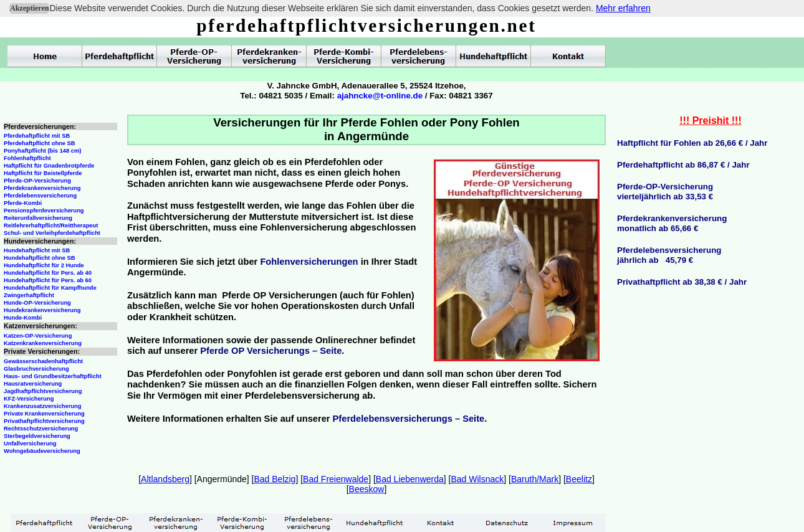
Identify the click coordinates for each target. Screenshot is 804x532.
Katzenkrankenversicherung (43, 343)
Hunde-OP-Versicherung (37, 303)
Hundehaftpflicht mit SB (37, 250)
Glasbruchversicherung (36, 369)
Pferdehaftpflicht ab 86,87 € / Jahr (683, 165)
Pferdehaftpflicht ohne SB (40, 143)
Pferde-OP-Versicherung (37, 181)
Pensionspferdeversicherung (44, 211)
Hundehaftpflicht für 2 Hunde (44, 265)
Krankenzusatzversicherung (42, 406)
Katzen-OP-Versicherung (38, 336)
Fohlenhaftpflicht (27, 158)
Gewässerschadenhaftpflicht (43, 361)
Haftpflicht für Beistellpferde (43, 173)
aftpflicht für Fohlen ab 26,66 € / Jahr (696, 143)
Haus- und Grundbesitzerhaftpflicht (53, 376)
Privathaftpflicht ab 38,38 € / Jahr (682, 282)
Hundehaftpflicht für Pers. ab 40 (48, 273)
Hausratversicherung (33, 384)
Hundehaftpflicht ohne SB (40, 258)
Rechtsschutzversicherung (41, 429)
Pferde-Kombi (23, 203)
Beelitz (579, 479)
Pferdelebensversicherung (40, 196)
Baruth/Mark (535, 479)
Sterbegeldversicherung (37, 436)
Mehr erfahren (623, 8)
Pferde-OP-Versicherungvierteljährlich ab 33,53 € (665, 192)
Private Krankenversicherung (44, 414)
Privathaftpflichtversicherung (44, 421)
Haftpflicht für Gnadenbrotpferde (49, 166)
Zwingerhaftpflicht (29, 295)
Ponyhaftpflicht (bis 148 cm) (42, 151)
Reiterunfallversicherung (38, 218)
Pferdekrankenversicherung (42, 188)
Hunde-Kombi (23, 318)
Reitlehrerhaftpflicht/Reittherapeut (51, 226)
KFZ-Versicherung (29, 399)
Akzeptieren (29, 8)
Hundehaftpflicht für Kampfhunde (50, 288)
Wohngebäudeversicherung (42, 451)
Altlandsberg (165, 479)
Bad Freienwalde (336, 479)
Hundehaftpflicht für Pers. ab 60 (48, 280)
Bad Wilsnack (477, 479)
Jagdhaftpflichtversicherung (43, 391)
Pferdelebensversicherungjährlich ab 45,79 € (669, 255)
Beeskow (367, 489)
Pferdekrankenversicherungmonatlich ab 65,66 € (672, 223)
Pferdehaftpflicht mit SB (37, 136)
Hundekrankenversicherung (42, 310)
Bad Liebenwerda (410, 479)
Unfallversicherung (30, 444)
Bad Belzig (275, 479)
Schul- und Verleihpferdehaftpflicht (52, 233)
